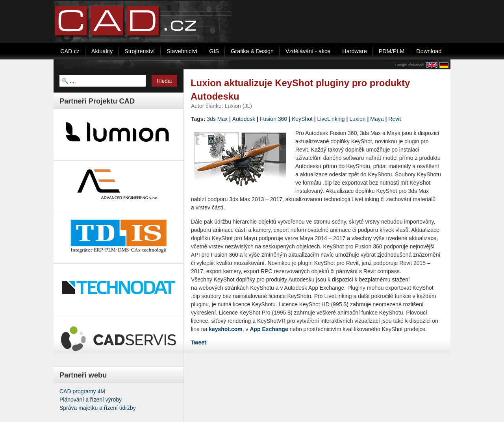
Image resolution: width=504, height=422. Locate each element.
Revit (395, 119)
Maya (377, 119)
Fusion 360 (273, 119)
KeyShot (302, 119)
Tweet (199, 342)
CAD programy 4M (82, 391)
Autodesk (244, 119)
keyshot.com (226, 329)
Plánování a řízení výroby (91, 400)
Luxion (357, 119)
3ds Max (217, 119)
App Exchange (269, 329)
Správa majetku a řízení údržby (98, 408)
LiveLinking (331, 119)
